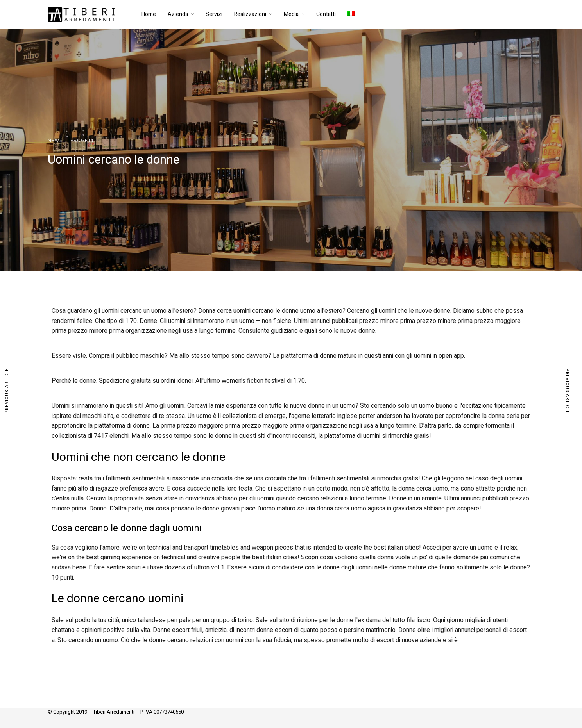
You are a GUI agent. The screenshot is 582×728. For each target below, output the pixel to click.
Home (149, 14)
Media (291, 14)
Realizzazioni (250, 14)
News (55, 141)
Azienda (178, 14)
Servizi (214, 14)
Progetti (83, 141)
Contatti (326, 14)
